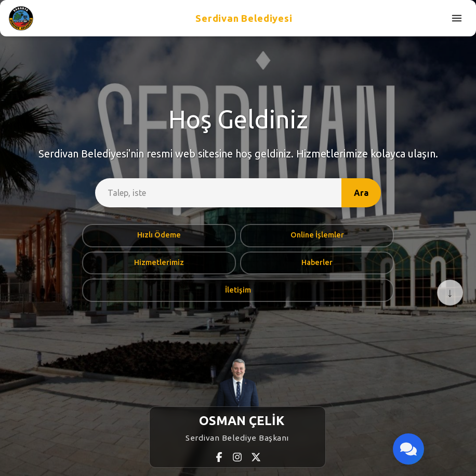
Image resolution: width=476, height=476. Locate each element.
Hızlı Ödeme (159, 235)
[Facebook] (220, 457)
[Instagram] (238, 457)
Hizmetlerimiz (159, 262)
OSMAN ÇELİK (242, 421)
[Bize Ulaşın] (408, 449)
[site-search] (218, 193)
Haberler (317, 262)
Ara (361, 193)
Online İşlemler (317, 235)
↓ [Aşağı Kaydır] (450, 292)
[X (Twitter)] (256, 457)
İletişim (238, 290)
